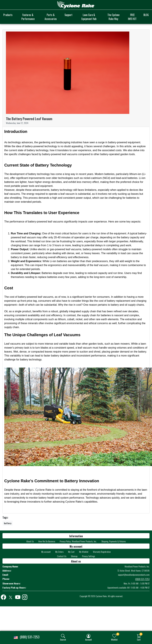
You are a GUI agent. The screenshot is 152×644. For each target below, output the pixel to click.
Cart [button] (139, 639)
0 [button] (118, 634)
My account (46, 552)
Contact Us (62, 556)
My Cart (71, 552)
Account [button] (89, 639)
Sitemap (74, 556)
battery (8, 523)
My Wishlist (84, 552)
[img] (63, 636)
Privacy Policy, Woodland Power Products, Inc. (78, 541)
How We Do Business (47, 541)
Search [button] (63, 639)
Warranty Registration (102, 552)
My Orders (59, 552)
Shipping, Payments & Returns (114, 541)
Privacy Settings (89, 556)
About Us (30, 541)
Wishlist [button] (114, 639)
